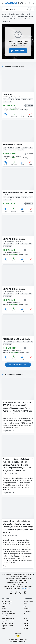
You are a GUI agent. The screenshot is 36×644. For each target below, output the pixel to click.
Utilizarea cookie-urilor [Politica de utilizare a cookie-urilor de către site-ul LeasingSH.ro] (8, 613)
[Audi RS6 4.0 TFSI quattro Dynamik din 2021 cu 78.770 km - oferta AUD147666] (18, 91)
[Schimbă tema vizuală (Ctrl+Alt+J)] (33, 3)
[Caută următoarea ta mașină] (16, 9)
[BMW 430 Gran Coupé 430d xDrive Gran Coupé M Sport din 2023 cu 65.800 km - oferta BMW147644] (18, 285)
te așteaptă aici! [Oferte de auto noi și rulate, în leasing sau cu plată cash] (25, 589)
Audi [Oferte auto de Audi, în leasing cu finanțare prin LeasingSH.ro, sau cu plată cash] (25, 606)
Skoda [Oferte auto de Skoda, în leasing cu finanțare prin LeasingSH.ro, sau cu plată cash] (25, 618)
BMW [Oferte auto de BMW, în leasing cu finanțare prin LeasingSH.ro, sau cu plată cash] (25, 604)
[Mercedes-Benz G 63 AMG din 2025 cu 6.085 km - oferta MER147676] (18, 334)
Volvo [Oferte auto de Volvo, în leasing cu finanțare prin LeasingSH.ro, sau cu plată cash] (25, 613)
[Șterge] (28, 9)
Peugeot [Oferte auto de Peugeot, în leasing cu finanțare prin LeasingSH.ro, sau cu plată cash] (26, 628)
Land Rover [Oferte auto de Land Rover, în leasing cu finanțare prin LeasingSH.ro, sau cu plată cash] (27, 621)
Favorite (30, 115)
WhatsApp (14, 115)
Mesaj (22, 115)
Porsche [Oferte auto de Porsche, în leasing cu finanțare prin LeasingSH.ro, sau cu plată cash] (26, 609)
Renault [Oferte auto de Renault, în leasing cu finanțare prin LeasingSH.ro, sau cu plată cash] (26, 626)
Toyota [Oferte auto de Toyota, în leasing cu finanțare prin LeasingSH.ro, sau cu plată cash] (26, 623)
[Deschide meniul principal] (3, 3)
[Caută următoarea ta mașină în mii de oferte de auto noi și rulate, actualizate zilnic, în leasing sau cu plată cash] (18, 365)
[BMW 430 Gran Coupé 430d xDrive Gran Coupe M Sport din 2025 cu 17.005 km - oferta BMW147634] (18, 235)
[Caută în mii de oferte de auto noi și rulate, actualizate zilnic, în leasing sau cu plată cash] (26, 3)
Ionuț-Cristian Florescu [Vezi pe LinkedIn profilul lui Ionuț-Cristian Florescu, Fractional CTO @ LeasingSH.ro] (18, 636)
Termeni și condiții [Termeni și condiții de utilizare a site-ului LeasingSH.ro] (7, 611)
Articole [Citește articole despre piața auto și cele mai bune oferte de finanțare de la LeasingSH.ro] (4, 606)
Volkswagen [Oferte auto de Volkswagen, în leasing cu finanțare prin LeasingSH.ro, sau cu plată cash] (27, 611)
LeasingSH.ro (22, 639)
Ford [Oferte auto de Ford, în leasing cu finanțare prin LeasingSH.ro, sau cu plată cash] (25, 616)
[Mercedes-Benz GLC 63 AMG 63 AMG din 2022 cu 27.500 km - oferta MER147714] (18, 187)
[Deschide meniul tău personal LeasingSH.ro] (29, 3)
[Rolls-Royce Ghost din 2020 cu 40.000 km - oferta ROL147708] (18, 140)
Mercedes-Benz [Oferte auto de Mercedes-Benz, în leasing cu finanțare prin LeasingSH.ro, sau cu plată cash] (28, 601)
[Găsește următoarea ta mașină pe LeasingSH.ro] (14, 3)
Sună (6, 115)
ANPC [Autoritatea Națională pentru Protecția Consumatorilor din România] (3, 628)
